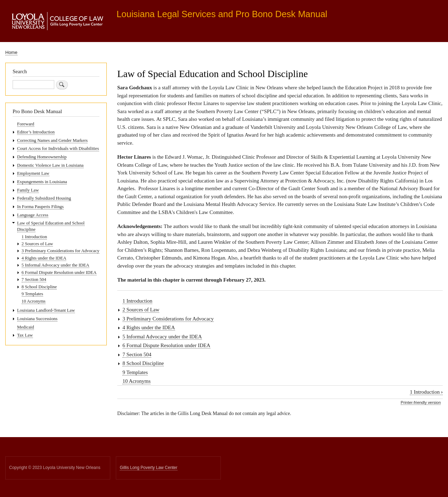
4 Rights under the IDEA (149, 327)
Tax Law (25, 335)
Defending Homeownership (42, 157)
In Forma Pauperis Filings (40, 207)
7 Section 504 (137, 354)
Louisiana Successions (37, 319)
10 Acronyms (136, 381)
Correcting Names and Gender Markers (52, 140)
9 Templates (135, 372)
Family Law (28, 190)
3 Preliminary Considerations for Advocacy (168, 319)
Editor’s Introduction (36, 132)
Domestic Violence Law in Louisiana (50, 165)
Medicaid (26, 327)
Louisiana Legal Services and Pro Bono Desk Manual (222, 14)
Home (11, 52)
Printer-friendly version (421, 402)
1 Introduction (137, 301)
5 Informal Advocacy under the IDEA (162, 337)
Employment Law (33, 173)
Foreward (26, 124)
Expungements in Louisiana (42, 182)
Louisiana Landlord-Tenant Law (46, 310)
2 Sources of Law (141, 310)
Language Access (33, 215)
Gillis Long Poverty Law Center (149, 468)
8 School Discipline (143, 363)
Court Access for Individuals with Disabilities (58, 149)
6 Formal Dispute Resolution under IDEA (166, 345)
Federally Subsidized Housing (44, 198)
